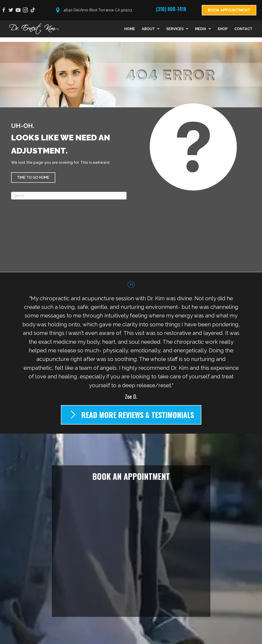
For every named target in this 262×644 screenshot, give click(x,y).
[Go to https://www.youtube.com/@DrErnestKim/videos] (18, 11)
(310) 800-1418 (171, 9)
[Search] (69, 196)
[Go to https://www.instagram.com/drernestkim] (25, 11)
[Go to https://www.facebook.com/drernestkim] (4, 11)
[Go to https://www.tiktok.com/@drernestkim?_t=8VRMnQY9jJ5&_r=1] (33, 11)
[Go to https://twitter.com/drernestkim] (11, 11)
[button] (33, 178)
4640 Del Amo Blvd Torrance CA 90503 (98, 10)
